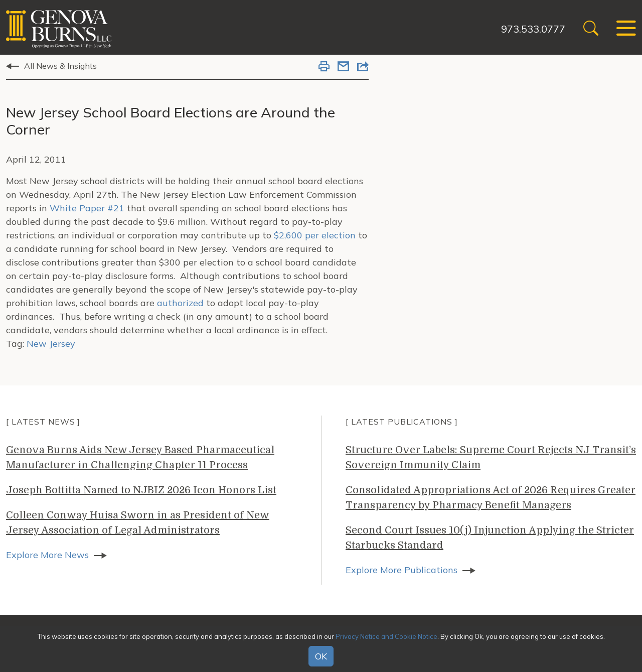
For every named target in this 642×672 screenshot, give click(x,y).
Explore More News (47, 555)
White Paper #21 (87, 208)
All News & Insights (60, 66)
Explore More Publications (402, 570)
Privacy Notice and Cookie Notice (386, 636)
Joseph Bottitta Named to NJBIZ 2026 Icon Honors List (141, 490)
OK (321, 656)
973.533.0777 (533, 29)
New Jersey (51, 344)
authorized (180, 303)
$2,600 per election (315, 235)
